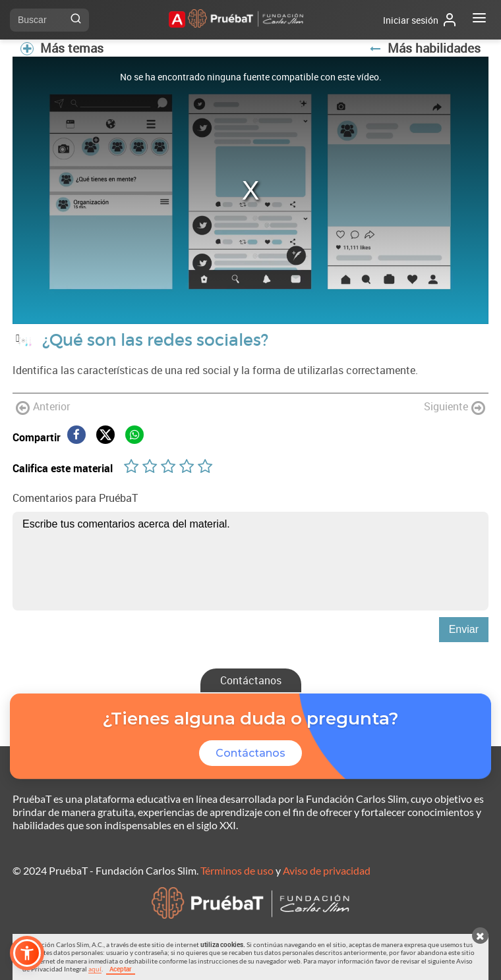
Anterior (43, 407)
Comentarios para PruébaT (75, 498)
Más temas (62, 48)
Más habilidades (425, 48)
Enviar (464, 629)
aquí (95, 969)
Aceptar (121, 969)
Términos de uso (237, 870)
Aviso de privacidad (327, 870)
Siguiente (455, 407)
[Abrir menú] (479, 20)
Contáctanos (251, 680)
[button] (27, 953)
